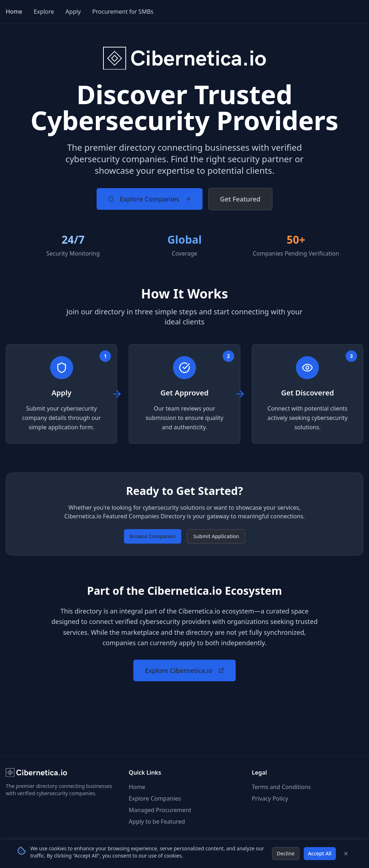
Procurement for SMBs (123, 12)
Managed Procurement (160, 810)
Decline (286, 853)
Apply (73, 12)
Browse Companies (153, 536)
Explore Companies (149, 199)
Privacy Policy (270, 798)
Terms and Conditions (281, 787)
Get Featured (240, 199)
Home (14, 12)
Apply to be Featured (157, 821)
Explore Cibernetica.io (184, 670)
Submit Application (216, 536)
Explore (44, 12)
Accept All (320, 853)
